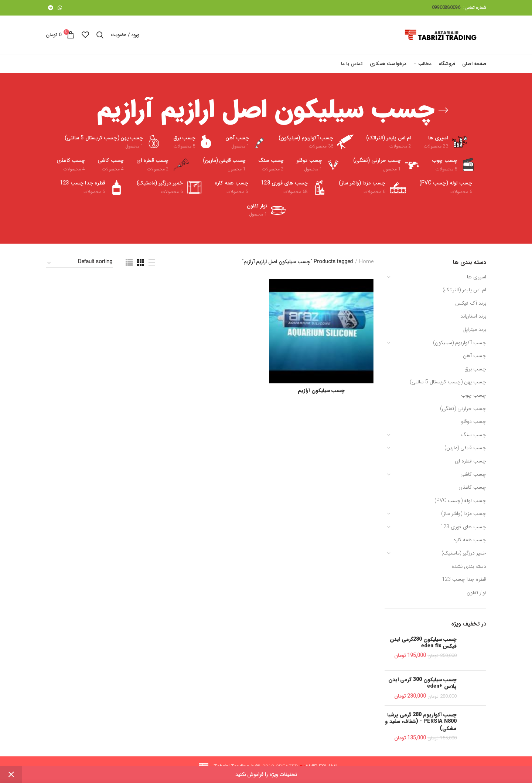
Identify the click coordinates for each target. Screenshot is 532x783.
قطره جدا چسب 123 (464, 579)
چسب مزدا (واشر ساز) (464, 513)
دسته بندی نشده (469, 566)
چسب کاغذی (472, 487)
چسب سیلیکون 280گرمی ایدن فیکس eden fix (423, 643)
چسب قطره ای (470, 461)
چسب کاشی (473, 474)
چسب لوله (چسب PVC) (460, 501)
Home (366, 262)
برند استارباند (473, 316)
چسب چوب (474, 395)
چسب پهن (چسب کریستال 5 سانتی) (448, 382)
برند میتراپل (474, 329)
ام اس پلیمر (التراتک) (464, 290)
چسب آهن (475, 356)
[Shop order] (79, 263)
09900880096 (446, 8)
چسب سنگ (474, 435)
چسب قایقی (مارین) (465, 448)
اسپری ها (477, 277)
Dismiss (11, 774)
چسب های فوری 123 (463, 527)
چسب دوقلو (474, 421)
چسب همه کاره (470, 540)
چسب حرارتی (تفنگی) (463, 409)
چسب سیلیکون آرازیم (321, 390)
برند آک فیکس (471, 303)
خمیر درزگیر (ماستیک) (464, 553)
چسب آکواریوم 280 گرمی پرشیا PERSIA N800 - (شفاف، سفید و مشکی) (421, 721)
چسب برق (475, 369)
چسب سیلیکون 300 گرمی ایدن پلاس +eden (422, 683)
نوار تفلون (476, 593)
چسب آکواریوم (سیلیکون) (460, 343)
